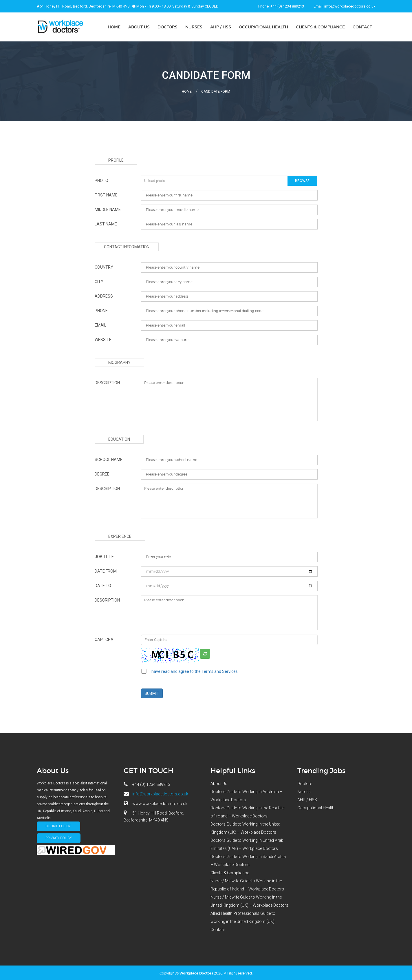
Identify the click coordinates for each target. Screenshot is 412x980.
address (104, 295)
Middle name (108, 208)
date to (103, 584)
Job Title (104, 555)
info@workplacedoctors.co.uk (350, 6)
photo (101, 179)
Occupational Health (263, 27)
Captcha (104, 638)
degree (102, 473)
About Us (139, 27)
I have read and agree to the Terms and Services (194, 670)
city (99, 280)
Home (114, 27)
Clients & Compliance (320, 27)
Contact (362, 27)
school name (109, 458)
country (104, 266)
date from (106, 570)
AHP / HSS (221, 27)
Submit (152, 692)
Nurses (194, 27)
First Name (106, 194)
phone (101, 309)
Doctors (167, 27)
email (100, 324)
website (103, 338)
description (107, 382)
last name (106, 223)
